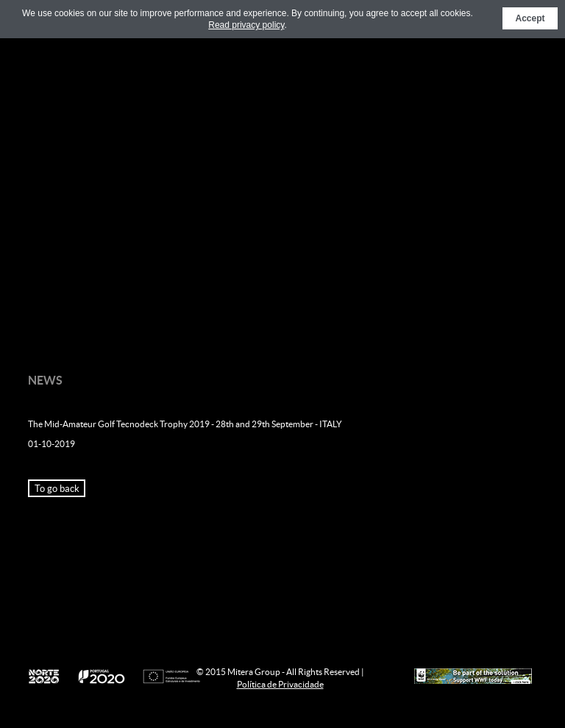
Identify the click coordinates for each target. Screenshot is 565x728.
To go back (57, 489)
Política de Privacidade (280, 684)
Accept (530, 18)
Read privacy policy (246, 25)
